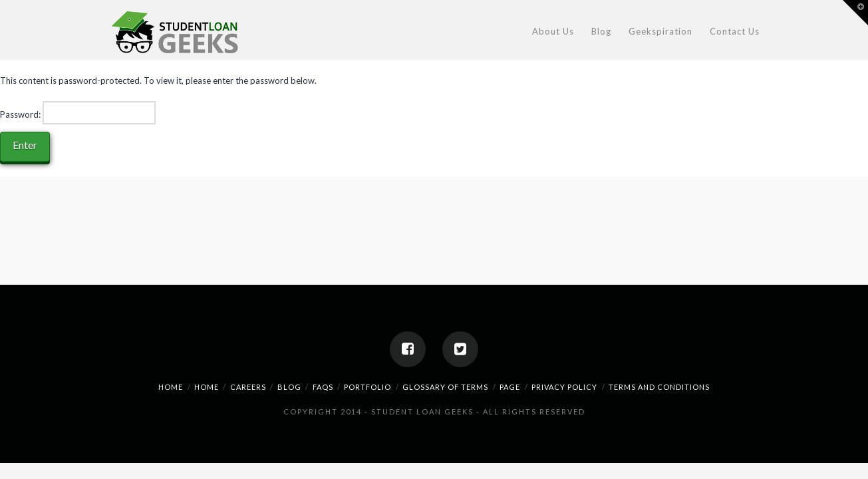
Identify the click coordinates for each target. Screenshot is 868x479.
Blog (601, 31)
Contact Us (735, 31)
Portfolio (367, 387)
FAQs (323, 387)
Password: (78, 112)
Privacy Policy (564, 387)
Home (207, 387)
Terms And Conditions (659, 387)
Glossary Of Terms (445, 387)
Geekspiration (660, 31)
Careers (248, 387)
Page (510, 387)
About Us (553, 31)
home (171, 387)
